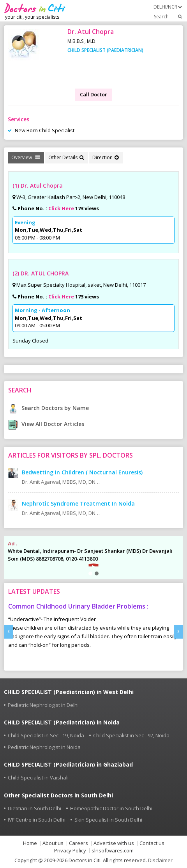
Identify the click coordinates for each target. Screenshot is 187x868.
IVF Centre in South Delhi (37, 820)
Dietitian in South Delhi (34, 808)
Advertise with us (114, 843)
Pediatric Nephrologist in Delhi (43, 705)
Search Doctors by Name (49, 408)
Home (30, 843)
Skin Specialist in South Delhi (108, 820)
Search (168, 16)
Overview (26, 157)
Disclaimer (160, 860)
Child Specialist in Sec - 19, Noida (46, 735)
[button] (90, 573)
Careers (79, 843)
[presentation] (9, 632)
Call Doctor (93, 94)
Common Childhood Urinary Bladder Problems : (78, 606)
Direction (105, 157)
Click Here (61, 208)
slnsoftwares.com (113, 851)
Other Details (66, 157)
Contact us (152, 843)
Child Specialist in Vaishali (38, 777)
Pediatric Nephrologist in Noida (44, 747)
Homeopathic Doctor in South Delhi (111, 808)
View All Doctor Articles (46, 424)
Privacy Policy (70, 851)
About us (53, 843)
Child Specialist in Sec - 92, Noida (131, 735)
